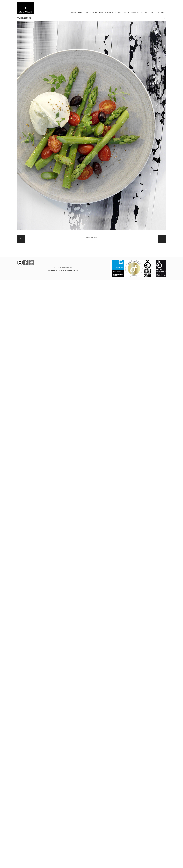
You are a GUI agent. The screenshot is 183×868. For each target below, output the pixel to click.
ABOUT (153, 13)
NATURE (126, 13)
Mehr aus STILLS (91, 237)
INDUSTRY (109, 13)
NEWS (74, 13)
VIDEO (118, 13)
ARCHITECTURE (96, 13)
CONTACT (162, 13)
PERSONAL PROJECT (140, 13)
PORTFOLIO (83, 13)
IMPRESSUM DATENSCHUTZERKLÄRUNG (63, 271)
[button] (165, 18)
